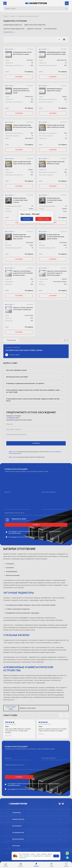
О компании (16, 814)
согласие (14, 453)
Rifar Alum (30, 60)
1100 (65, 284)
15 (32, 248)
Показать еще (11, 340)
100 (32, 99)
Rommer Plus (29, 97)
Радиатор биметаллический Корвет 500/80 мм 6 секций (56, 126)
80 (66, 63)
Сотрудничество (18, 834)
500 (32, 65)
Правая (64, 209)
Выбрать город (43, 219)
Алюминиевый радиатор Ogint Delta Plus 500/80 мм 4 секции (56, 53)
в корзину (19, 77)
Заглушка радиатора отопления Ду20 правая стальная (54, 200)
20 (32, 206)
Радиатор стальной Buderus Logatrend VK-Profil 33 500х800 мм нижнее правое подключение (23, 273)
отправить (36, 444)
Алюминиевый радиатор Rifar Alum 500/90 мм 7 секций (22, 53)
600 (32, 321)
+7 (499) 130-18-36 (13, 419)
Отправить (36, 526)
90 (32, 63)
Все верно (27, 219)
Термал (64, 97)
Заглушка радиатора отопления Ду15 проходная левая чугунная (22, 237)
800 (32, 279)
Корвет (31, 170)
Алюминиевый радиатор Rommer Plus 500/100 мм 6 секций (21, 91)
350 (32, 133)
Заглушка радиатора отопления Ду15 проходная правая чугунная (55, 237)
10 (32, 136)
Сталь (65, 211)
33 (32, 282)
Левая (31, 209)
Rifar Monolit (29, 138)
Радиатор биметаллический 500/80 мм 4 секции (56, 163)
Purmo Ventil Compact (60, 282)
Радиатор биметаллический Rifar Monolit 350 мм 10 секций (23, 126)
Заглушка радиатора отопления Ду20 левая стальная (20, 200)
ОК (56, 856)
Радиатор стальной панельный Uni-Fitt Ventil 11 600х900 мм (23, 309)
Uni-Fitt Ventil (29, 315)
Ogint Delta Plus (62, 60)
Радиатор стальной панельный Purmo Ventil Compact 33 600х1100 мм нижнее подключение (57, 273)
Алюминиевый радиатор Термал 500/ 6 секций (54, 90)
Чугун (31, 245)
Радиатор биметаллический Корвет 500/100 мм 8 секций (22, 163)
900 (32, 318)
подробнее (23, 858)
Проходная (29, 243)
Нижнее (64, 279)
